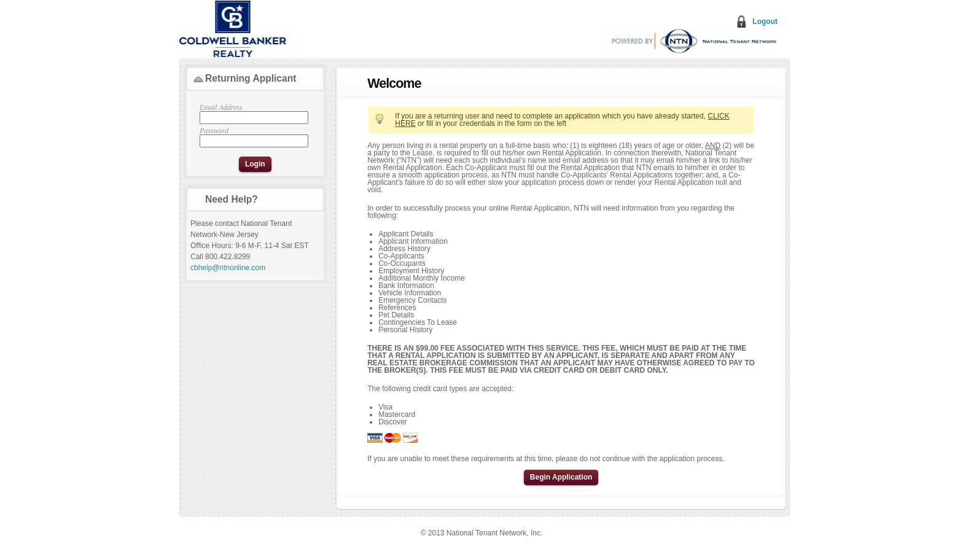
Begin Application (561, 477)
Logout (765, 21)
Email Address (252, 114)
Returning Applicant (251, 78)
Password (252, 137)
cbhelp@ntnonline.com (228, 268)
